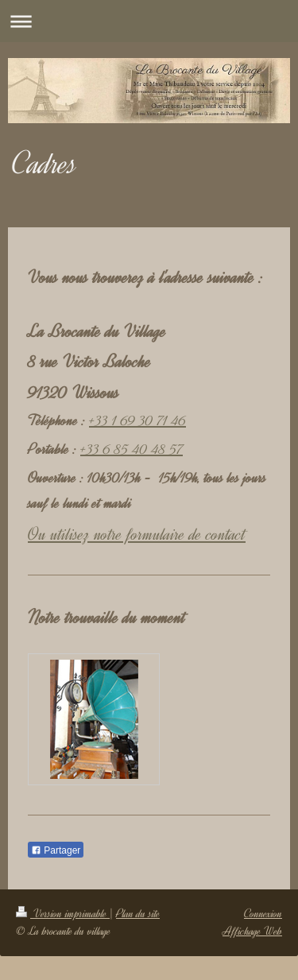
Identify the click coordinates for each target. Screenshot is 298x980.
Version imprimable (63, 914)
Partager (56, 850)
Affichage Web (252, 931)
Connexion (263, 914)
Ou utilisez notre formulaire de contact (137, 534)
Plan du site (138, 914)
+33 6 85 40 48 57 (132, 449)
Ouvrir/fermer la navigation (149, 21)
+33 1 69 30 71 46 (137, 420)
